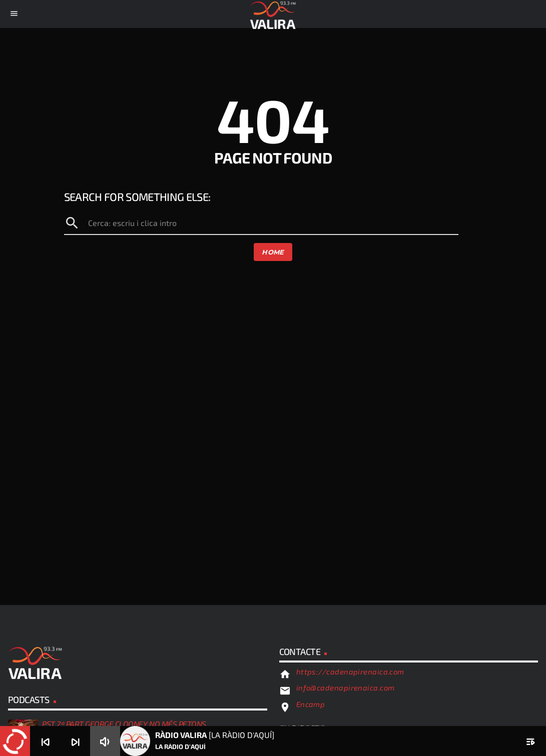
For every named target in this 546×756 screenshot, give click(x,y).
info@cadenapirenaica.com (346, 687)
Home (273, 252)
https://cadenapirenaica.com (350, 671)
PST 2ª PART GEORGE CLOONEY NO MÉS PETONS (124, 724)
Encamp (311, 704)
